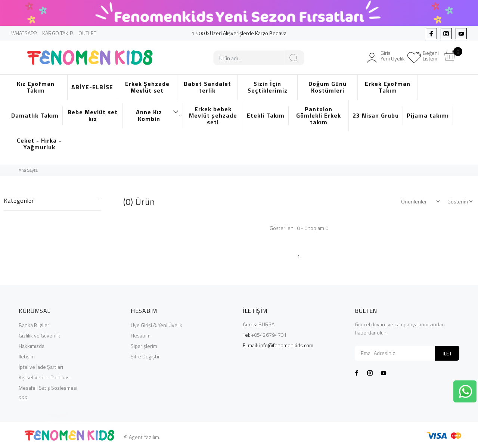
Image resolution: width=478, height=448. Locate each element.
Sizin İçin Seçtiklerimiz (268, 87)
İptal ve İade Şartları (41, 367)
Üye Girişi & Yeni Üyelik (156, 325)
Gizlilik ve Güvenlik (39, 335)
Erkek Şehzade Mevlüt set (147, 87)
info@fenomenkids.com (286, 345)
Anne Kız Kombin (157, 115)
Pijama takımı (428, 115)
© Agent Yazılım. (142, 437)
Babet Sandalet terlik (207, 87)
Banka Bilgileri (35, 325)
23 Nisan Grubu (376, 115)
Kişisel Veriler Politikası (45, 377)
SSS (23, 398)
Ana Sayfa (28, 170)
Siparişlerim (144, 346)
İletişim (27, 356)
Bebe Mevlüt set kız (93, 115)
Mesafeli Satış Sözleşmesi (48, 388)
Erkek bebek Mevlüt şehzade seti (213, 116)
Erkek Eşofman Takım (388, 87)
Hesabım (141, 335)
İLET (447, 353)
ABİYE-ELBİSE (92, 87)
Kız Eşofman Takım (36, 87)
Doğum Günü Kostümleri (328, 87)
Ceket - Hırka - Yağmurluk (39, 144)
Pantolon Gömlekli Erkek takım (319, 116)
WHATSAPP (24, 33)
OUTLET (88, 33)
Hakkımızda (32, 346)
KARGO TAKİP (58, 33)
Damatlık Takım (35, 115)
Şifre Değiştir (145, 356)
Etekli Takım (266, 115)
